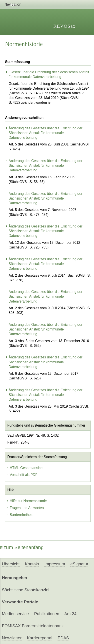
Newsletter (12, 638)
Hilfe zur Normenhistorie (27, 501)
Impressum (55, 564)
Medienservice (15, 614)
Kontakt (32, 564)
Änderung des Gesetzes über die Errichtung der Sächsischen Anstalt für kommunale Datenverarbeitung (44, 133)
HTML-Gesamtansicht (25, 468)
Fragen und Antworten (25, 508)
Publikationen (47, 614)
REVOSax (64, 26)
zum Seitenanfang (22, 547)
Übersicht (11, 564)
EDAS (63, 638)
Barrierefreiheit (19, 515)
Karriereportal (40, 638)
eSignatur (79, 564)
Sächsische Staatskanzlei (25, 590)
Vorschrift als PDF (22, 475)
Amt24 (70, 614)
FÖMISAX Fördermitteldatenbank (33, 626)
